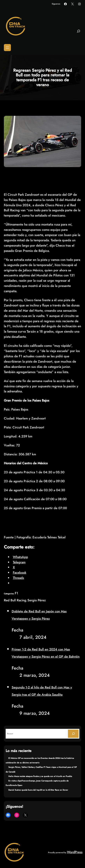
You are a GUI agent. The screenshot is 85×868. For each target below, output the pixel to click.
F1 (16, 593)
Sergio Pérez (37, 600)
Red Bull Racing (15, 600)
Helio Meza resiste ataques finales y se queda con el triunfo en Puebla (40, 776)
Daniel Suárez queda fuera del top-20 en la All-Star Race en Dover (38, 790)
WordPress (75, 852)
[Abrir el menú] (7, 48)
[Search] (73, 734)
